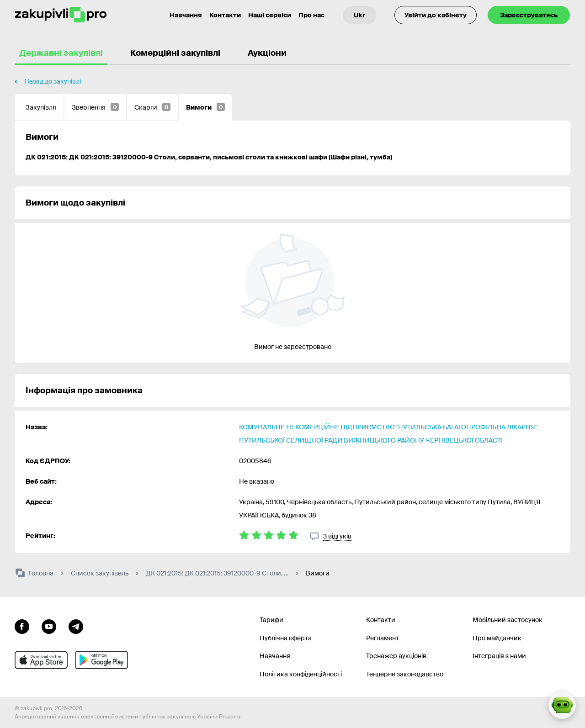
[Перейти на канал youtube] (49, 626)
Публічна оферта (286, 638)
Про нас (311, 15)
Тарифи (271, 620)
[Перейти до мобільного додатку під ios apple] (41, 660)
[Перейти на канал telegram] (76, 626)
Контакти (225, 15)
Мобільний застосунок (508, 620)
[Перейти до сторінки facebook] (22, 626)
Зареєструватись (529, 15)
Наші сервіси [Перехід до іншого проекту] (270, 15)
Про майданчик (497, 638)
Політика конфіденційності (301, 674)
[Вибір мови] (359, 15)
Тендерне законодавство (405, 674)
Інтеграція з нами (499, 656)
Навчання (275, 656)
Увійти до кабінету (436, 15)
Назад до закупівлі (53, 81)
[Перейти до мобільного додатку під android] (101, 660)
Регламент (383, 638)
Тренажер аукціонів (396, 656)
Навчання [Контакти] (186, 15)
